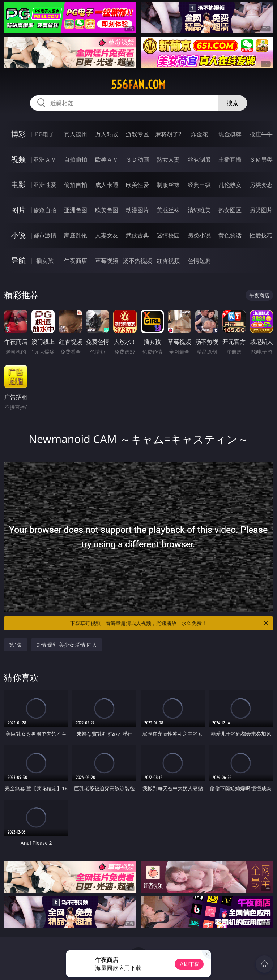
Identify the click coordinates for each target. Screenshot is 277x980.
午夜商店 (76, 261)
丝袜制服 (199, 159)
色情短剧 (199, 261)
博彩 (18, 134)
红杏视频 (168, 261)
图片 (18, 210)
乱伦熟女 (230, 185)
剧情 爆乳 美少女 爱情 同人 (67, 645)
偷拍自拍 (76, 185)
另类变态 (261, 185)
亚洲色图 (76, 210)
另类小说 (199, 235)
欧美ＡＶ (107, 159)
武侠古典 (137, 235)
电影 (18, 185)
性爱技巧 (261, 235)
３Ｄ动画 (137, 159)
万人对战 (107, 134)
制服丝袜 (168, 185)
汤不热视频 (137, 261)
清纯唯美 (199, 210)
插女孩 (45, 261)
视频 (18, 159)
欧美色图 (107, 210)
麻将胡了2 (168, 134)
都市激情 (45, 235)
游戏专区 (137, 134)
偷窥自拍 (45, 210)
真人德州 (76, 134)
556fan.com (138, 85)
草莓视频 (107, 261)
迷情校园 (168, 235)
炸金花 (199, 134)
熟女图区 (230, 210)
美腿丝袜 (168, 210)
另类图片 (261, 210)
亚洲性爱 (45, 185)
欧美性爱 (137, 185)
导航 (18, 260)
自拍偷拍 (76, 159)
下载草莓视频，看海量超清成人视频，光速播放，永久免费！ (170, 623)
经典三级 (199, 185)
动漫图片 (137, 210)
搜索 (233, 103)
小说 (18, 235)
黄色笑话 (230, 235)
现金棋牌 (230, 134)
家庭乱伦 (76, 235)
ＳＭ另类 (261, 159)
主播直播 (230, 159)
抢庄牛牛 (261, 134)
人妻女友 (107, 235)
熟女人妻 (168, 159)
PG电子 (45, 134)
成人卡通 (107, 185)
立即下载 (189, 964)
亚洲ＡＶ (45, 159)
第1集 (16, 645)
